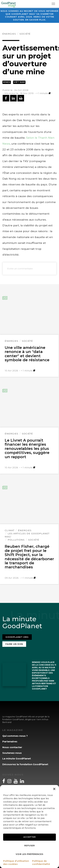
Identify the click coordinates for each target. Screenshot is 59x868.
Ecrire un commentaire (20, 269)
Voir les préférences (29, 854)
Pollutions (16, 540)
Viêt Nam (19, 82)
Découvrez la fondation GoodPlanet (25, 764)
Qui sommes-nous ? (15, 736)
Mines (7, 82)
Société (25, 34)
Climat (10, 530)
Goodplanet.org (17, 637)
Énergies (9, 34)
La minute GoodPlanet (17, 759)
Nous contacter (12, 747)
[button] (54, 789)
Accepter (30, 837)
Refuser (30, 846)
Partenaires (10, 741)
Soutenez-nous (12, 753)
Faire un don (14, 644)
